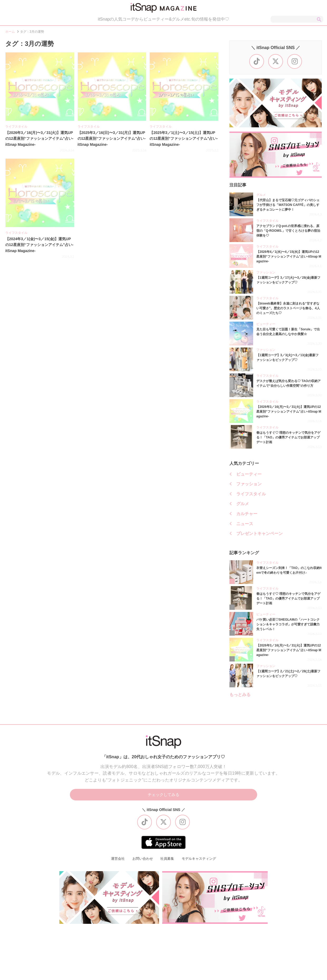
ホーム (10, 34)
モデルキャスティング (201, 862)
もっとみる (240, 697)
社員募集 (167, 862)
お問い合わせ (141, 862)
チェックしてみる (163, 797)
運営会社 (115, 862)
